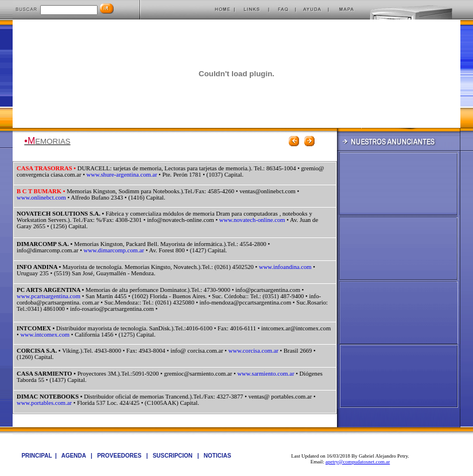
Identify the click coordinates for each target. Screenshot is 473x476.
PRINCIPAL (36, 456)
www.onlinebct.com (41, 198)
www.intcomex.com (45, 335)
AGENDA (75, 456)
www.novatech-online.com (252, 220)
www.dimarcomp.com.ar (114, 250)
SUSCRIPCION (173, 456)
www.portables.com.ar (44, 403)
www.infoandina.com (285, 267)
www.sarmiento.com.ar (265, 374)
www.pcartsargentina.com (49, 296)
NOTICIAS (218, 456)
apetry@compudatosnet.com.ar (358, 462)
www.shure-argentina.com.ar (122, 175)
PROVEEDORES (120, 456)
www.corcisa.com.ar (253, 351)
